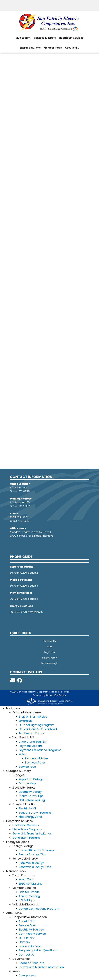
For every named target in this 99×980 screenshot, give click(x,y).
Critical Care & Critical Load (38, 729)
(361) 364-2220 (19, 517)
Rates (23, 754)
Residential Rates (37, 758)
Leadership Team (31, 946)
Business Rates (35, 762)
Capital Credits (29, 892)
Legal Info (50, 652)
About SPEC (27, 921)
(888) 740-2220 (20, 521)
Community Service (32, 934)
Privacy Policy (49, 658)
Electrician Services (26, 825)
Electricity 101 (27, 808)
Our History (26, 938)
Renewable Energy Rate (35, 867)
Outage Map (27, 783)
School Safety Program (35, 813)
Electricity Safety (30, 792)
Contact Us (50, 641)
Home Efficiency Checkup (36, 850)
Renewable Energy (31, 863)
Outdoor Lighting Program (37, 725)
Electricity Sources (31, 930)
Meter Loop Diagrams (27, 829)
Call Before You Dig (32, 800)
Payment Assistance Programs (40, 750)
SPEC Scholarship (31, 884)
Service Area (27, 925)
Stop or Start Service (33, 717)
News (49, 647)
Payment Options (31, 746)
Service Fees (27, 767)
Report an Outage (31, 779)
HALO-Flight (27, 900)
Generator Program (26, 838)
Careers (24, 942)
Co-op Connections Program (39, 909)
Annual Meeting (29, 896)
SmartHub (26, 721)
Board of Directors (31, 963)
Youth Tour (26, 879)
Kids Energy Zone (30, 817)
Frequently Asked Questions (38, 950)
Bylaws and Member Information (41, 967)
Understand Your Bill (32, 742)
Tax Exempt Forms (31, 733)
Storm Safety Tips (31, 796)
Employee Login (50, 663)
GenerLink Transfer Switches (32, 833)
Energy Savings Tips (32, 854)
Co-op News (27, 975)
